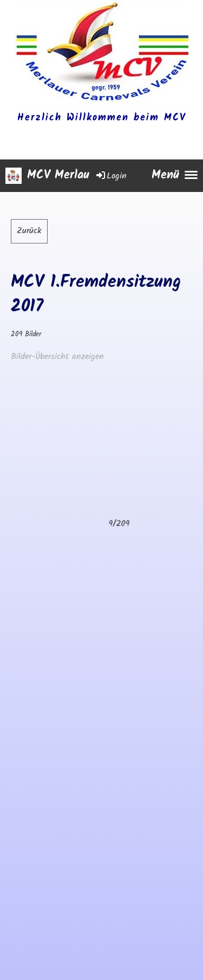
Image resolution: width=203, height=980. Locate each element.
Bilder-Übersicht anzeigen (57, 357)
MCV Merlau (58, 176)
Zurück (29, 231)
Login (111, 176)
